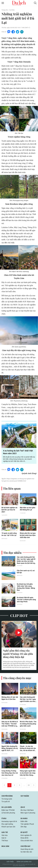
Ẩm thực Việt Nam (27, 811)
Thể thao (5, 841)
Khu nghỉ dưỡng (7, 825)
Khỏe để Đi (24, 839)
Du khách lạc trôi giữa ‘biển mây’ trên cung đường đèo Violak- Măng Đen (26, 587)
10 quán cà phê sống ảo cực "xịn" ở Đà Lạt (9, 535)
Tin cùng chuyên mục (17, 678)
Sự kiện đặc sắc (26, 852)
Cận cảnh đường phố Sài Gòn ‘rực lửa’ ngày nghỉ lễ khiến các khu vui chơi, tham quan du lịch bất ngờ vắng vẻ (26, 560)
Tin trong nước (7, 800)
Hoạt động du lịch (27, 850)
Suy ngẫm (25, 797)
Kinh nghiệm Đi (26, 836)
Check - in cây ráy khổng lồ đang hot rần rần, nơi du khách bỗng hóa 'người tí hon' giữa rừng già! (28, 749)
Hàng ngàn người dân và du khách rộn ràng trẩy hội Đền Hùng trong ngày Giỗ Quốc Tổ (28, 774)
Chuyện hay (25, 847)
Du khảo (12, 10)
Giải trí (5, 833)
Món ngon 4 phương (28, 813)
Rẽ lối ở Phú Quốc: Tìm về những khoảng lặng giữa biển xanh (28, 724)
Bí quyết (24, 833)
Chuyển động (7, 797)
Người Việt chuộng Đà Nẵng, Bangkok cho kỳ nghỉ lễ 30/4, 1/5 (10, 749)
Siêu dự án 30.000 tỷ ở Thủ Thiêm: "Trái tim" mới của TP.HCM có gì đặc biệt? (10, 724)
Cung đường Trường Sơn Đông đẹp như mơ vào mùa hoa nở (10, 774)
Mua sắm (5, 847)
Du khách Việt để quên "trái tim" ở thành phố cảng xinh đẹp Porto (26, 600)
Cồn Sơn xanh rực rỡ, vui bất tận (26, 572)
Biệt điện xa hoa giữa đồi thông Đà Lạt (28, 509)
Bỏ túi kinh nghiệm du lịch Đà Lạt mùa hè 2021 (9, 510)
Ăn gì (23, 808)
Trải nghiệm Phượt (27, 825)
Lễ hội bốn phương (8, 813)
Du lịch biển (7, 808)
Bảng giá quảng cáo (24, 862)
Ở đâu (4, 819)
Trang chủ (5, 10)
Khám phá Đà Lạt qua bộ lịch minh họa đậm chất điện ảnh (28, 536)
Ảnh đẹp (24, 827)
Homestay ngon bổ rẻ (9, 822)
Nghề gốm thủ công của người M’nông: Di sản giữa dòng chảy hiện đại (18, 654)
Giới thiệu (10, 862)
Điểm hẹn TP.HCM (8, 811)
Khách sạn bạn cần (8, 827)
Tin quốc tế (6, 802)
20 (29, 786)
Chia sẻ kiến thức (27, 841)
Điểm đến (24, 822)
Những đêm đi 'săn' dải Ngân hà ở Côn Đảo (10, 699)
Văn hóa (5, 836)
